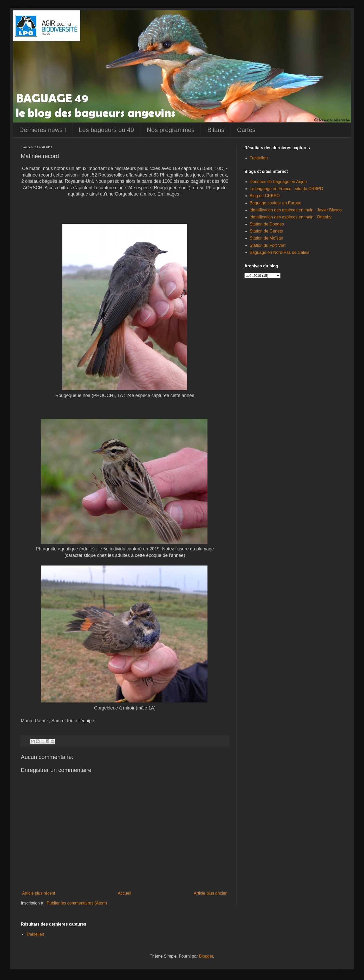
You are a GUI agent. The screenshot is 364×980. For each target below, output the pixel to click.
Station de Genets (266, 231)
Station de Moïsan (266, 238)
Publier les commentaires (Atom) (77, 903)
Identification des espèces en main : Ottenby (291, 217)
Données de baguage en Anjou (278, 182)
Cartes (246, 130)
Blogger (206, 956)
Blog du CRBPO (265, 196)
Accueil (125, 893)
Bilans (216, 130)
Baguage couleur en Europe (275, 203)
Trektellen (259, 158)
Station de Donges (267, 224)
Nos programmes (171, 130)
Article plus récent (39, 893)
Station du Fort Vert (268, 245)
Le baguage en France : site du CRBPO (286, 189)
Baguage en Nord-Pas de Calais (279, 252)
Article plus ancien (211, 893)
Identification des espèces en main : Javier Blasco (296, 210)
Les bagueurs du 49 (106, 130)
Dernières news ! (43, 130)
